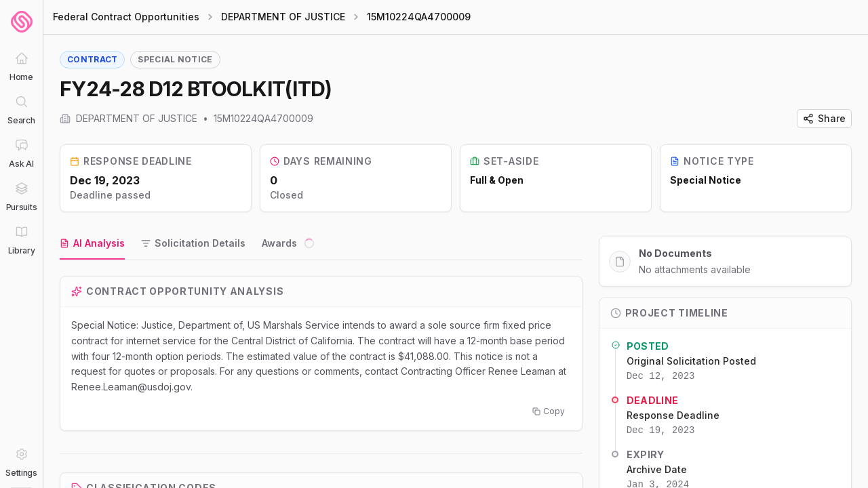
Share (824, 118)
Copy (549, 411)
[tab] (92, 244)
